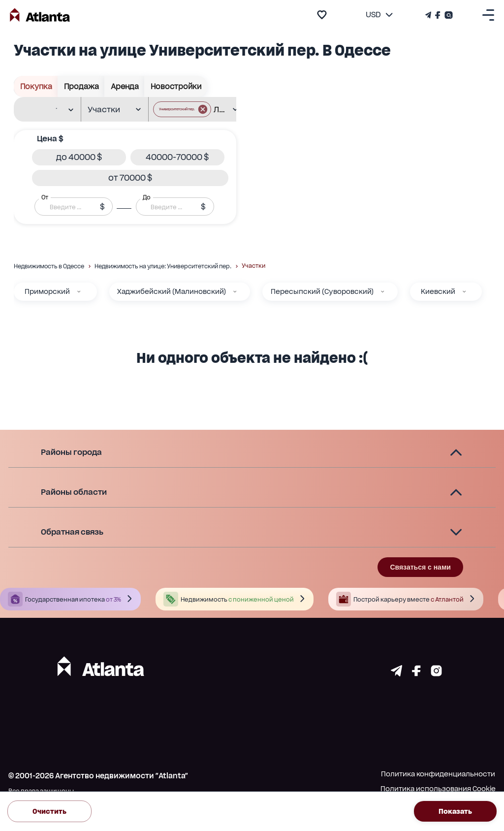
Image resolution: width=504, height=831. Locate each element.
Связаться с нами (420, 567)
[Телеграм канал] (429, 15)
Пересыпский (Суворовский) (322, 291)
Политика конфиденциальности (438, 774)
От (45, 197)
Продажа (81, 86)
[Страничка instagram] (436, 673)
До (147, 197)
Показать (455, 811)
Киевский (438, 291)
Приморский (47, 291)
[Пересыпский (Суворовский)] (382, 291)
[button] (79, 157)
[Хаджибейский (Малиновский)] (235, 291)
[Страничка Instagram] (448, 15)
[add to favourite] (322, 15)
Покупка (36, 86)
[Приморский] (79, 291)
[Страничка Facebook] (438, 15)
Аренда (125, 86)
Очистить (49, 811)
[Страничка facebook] (416, 673)
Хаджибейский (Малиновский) (172, 291)
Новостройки (176, 86)
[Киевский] (464, 291)
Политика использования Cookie (438, 789)
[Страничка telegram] (396, 673)
